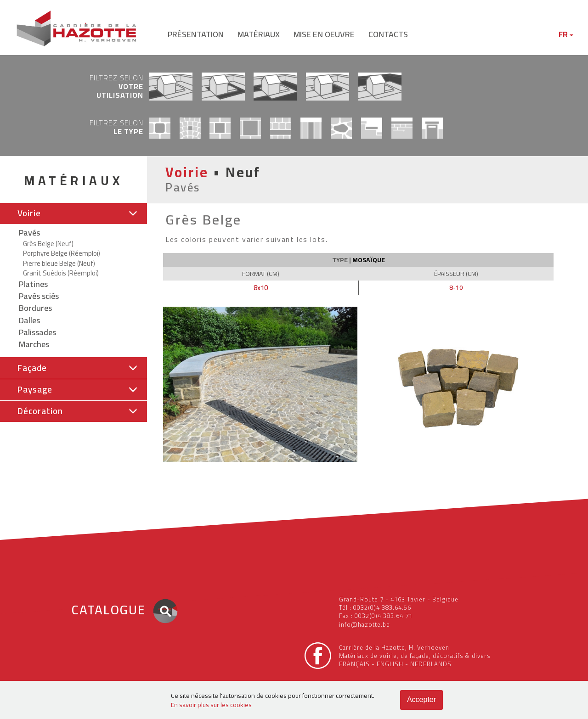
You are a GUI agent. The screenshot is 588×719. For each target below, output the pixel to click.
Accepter (421, 699)
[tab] (73, 214)
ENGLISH (390, 664)
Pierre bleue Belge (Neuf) (59, 263)
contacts (388, 34)
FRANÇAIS (354, 664)
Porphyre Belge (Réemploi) (62, 253)
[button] (73, 213)
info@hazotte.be (365, 624)
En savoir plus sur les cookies (211, 705)
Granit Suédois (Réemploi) (61, 273)
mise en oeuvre (324, 34)
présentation (196, 34)
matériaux (259, 34)
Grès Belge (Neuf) (48, 244)
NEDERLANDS (431, 664)
